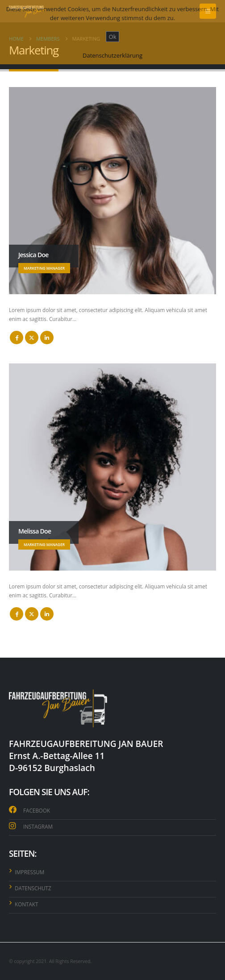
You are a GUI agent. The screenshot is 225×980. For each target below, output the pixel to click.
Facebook (17, 338)
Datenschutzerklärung (112, 55)
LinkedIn (47, 338)
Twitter (32, 338)
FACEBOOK (37, 810)
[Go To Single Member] (112, 191)
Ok (113, 37)
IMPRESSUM (29, 872)
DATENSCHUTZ (33, 888)
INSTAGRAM (38, 826)
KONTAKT (26, 904)
